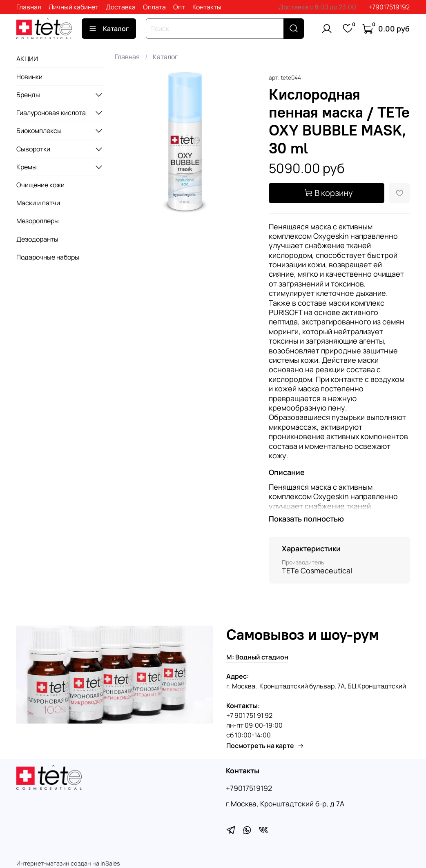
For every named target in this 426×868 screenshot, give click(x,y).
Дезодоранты (37, 239)
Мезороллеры (38, 221)
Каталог (109, 29)
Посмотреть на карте (265, 746)
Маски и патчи (38, 203)
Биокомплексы (39, 131)
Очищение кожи (40, 185)
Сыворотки (33, 149)
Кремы (27, 167)
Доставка (121, 7)
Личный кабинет (74, 7)
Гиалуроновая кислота (51, 113)
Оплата (154, 7)
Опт (179, 7)
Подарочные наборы (48, 257)
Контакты (207, 7)
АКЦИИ (27, 59)
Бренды (28, 95)
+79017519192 (389, 7)
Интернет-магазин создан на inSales (68, 863)
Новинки (29, 77)
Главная (29, 7)
